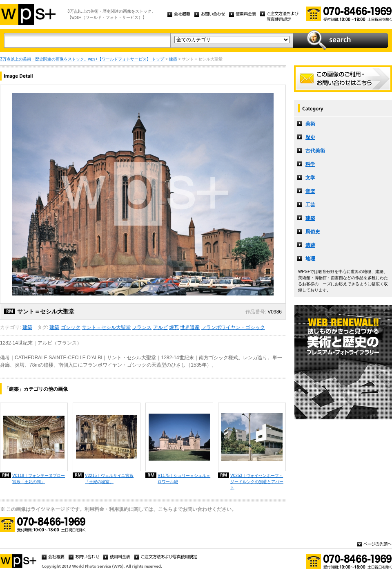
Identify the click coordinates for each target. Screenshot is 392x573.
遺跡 (310, 245)
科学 (310, 164)
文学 (310, 178)
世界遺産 (190, 327)
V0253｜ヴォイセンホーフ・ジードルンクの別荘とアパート (257, 482)
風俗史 (313, 232)
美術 (310, 124)
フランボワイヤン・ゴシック (233, 327)
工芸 (310, 205)
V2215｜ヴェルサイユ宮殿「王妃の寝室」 (109, 479)
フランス (142, 327)
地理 (310, 259)
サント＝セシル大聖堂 (106, 327)
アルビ (160, 327)
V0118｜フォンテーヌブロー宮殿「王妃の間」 (39, 479)
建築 (173, 59)
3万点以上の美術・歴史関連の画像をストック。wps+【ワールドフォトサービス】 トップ (82, 59)
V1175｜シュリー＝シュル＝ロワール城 (184, 479)
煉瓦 (174, 327)
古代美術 (315, 151)
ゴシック (71, 327)
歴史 (310, 137)
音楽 (310, 191)
